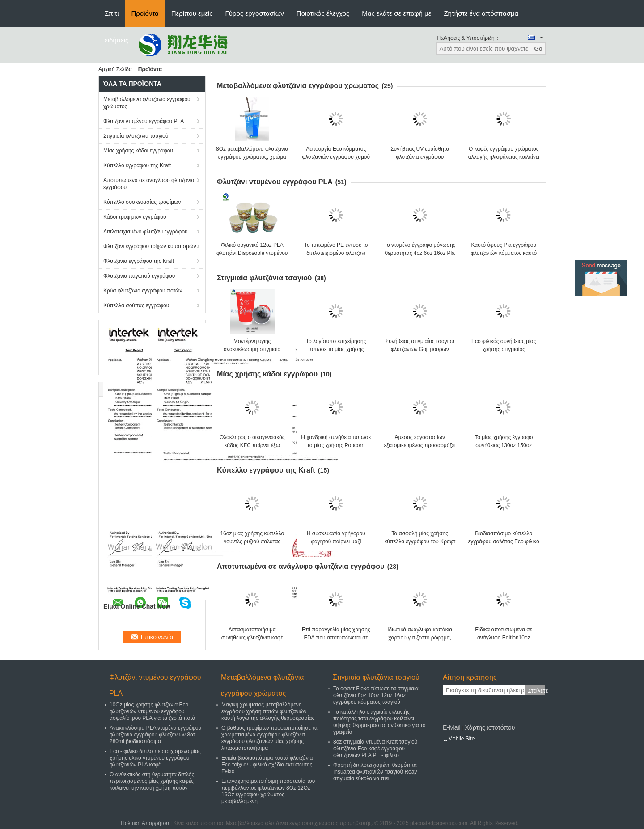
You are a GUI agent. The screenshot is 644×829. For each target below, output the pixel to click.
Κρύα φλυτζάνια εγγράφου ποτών (143, 291)
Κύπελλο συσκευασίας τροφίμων (142, 202)
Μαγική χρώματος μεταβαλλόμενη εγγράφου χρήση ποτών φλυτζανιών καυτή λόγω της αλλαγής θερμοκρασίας (268, 711)
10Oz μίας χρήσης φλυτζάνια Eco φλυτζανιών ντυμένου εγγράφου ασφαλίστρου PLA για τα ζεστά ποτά (152, 711)
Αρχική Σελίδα (115, 69)
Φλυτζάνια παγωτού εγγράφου (139, 276)
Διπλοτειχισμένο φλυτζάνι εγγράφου (146, 232)
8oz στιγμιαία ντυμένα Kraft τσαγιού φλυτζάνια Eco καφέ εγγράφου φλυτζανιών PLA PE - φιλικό (375, 749)
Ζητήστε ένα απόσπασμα (481, 13)
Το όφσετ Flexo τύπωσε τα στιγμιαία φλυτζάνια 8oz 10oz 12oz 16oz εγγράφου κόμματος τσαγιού (376, 695)
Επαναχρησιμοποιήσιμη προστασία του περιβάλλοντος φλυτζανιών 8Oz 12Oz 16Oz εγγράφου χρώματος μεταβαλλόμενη (268, 791)
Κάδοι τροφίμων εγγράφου (135, 217)
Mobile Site (459, 739)
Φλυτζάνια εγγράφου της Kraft (139, 261)
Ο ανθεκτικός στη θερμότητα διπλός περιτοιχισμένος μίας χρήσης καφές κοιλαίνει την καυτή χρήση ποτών (152, 781)
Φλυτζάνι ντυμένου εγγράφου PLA (144, 121)
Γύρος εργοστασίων (255, 13)
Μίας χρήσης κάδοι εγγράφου (138, 151)
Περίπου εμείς (192, 13)
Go (538, 49)
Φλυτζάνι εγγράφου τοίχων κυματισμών (150, 246)
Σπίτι (112, 13)
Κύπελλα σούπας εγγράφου (136, 305)
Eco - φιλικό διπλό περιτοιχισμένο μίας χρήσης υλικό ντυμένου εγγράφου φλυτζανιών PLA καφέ (155, 758)
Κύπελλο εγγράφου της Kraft (137, 165)
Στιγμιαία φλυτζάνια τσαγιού (136, 136)
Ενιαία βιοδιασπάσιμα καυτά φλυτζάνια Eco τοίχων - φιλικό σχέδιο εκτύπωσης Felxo (267, 765)
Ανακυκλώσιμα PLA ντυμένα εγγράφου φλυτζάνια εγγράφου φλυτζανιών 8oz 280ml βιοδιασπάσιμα (155, 735)
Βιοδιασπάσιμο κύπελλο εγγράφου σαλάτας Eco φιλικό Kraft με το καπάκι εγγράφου (504, 541)
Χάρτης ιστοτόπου (490, 727)
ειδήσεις (117, 40)
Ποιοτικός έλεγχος (323, 13)
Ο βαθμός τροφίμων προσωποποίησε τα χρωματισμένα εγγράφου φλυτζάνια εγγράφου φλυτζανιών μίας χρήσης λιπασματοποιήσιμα (269, 738)
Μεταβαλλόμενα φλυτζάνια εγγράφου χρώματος (147, 103)
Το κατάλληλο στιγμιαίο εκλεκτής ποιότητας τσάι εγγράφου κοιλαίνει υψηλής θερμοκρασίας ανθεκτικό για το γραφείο (379, 722)
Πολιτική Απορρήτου (145, 823)
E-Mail (452, 727)
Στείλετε (536, 691)
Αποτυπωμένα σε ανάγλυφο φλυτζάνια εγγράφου (149, 184)
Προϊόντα (145, 13)
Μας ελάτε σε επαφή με (396, 13)
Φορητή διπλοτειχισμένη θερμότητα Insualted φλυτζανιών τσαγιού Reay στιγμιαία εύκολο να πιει (375, 772)
